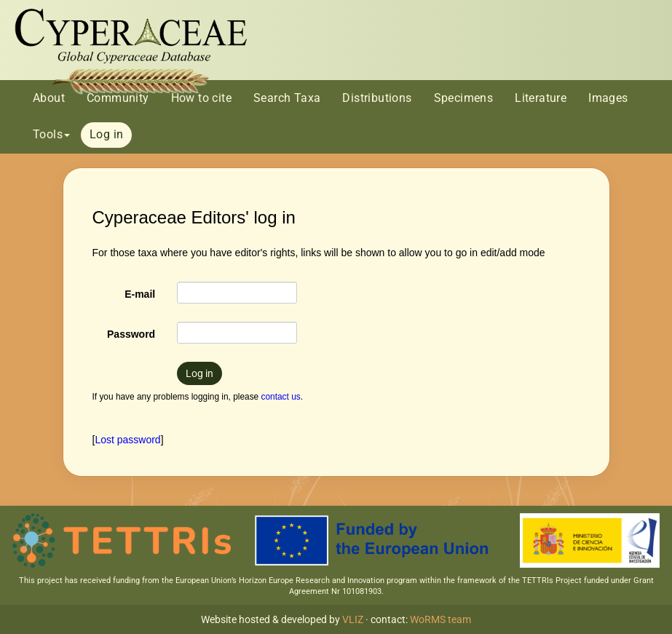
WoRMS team (440, 619)
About (49, 98)
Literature (541, 98)
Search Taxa (287, 98)
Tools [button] (51, 134)
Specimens (464, 98)
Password (131, 334)
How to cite (201, 98)
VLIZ (353, 619)
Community (118, 98)
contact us (281, 397)
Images (608, 98)
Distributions (377, 98)
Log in (106, 134)
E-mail (140, 294)
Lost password (127, 440)
